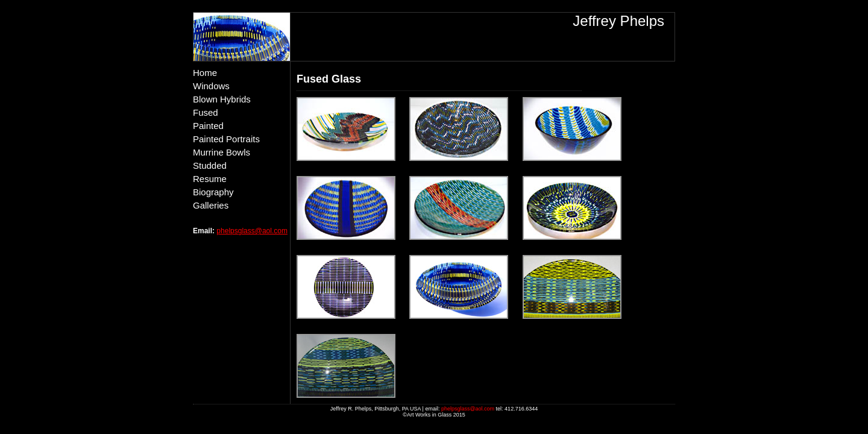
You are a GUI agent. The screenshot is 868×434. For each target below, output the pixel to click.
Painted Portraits (226, 139)
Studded (210, 165)
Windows (211, 86)
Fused (206, 112)
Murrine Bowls (222, 152)
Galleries (211, 205)
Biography (213, 192)
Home (205, 73)
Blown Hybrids (222, 99)
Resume (210, 179)
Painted (208, 126)
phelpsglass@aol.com (252, 231)
